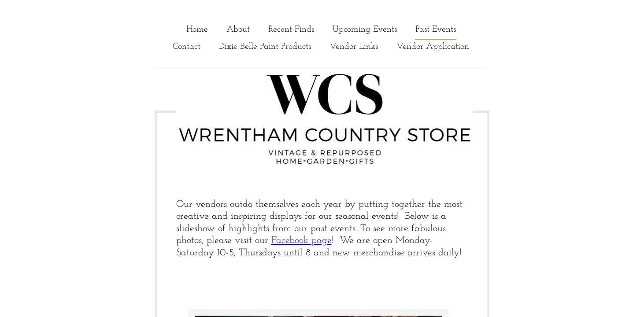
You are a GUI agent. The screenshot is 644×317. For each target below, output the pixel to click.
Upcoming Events (365, 29)
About (238, 29)
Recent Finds (291, 29)
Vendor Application (433, 47)
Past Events (436, 29)
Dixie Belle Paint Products (265, 47)
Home (197, 29)
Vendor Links (354, 47)
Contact (187, 47)
